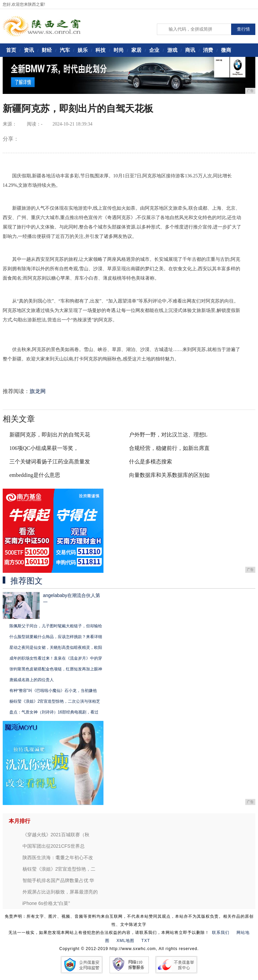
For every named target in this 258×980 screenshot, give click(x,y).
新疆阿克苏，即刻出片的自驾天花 (50, 435)
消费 (208, 50)
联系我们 (221, 933)
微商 (226, 50)
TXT (146, 941)
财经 (47, 50)
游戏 (172, 50)
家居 (136, 50)
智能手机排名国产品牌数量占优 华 (58, 880)
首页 (11, 50)
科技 (100, 50)
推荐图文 (27, 581)
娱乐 (83, 50)
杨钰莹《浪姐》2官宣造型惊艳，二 (59, 869)
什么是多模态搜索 (150, 462)
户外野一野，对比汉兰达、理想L (168, 435)
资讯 (29, 50)
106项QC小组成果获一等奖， (44, 448)
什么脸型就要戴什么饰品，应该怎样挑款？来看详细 (56, 637)
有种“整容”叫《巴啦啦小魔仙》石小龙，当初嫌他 (53, 691)
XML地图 (126, 941)
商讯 (190, 50)
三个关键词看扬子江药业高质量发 (50, 462)
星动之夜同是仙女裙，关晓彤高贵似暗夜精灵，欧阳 (56, 647)
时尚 (119, 50)
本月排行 (19, 821)
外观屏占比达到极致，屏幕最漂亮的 (60, 892)
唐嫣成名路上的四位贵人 (32, 680)
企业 (154, 50)
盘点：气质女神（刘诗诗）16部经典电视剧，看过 (54, 712)
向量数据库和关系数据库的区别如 (169, 475)
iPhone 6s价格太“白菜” (46, 903)
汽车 (65, 50)
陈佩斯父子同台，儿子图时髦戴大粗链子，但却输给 (56, 626)
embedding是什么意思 (35, 475)
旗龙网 (38, 391)
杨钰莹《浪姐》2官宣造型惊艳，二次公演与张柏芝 (55, 701)
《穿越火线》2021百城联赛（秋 (56, 835)
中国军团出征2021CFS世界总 (54, 846)
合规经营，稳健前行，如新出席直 (169, 448)
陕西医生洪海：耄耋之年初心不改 (58, 858)
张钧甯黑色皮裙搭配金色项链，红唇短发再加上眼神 (56, 669)
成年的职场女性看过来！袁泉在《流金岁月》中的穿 (56, 658)
